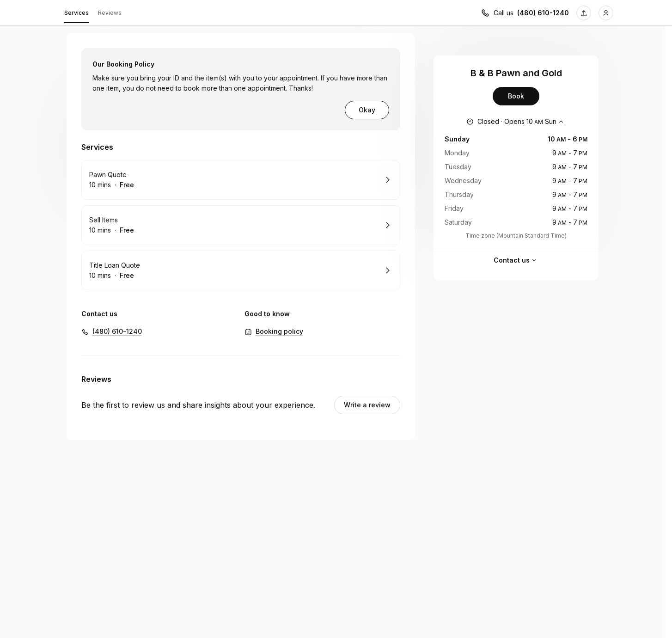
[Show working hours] (516, 122)
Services (76, 14)
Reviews (110, 13)
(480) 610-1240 (117, 331)
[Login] (606, 13)
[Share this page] (584, 13)
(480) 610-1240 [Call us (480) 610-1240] (543, 13)
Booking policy (279, 331)
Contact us (516, 260)
